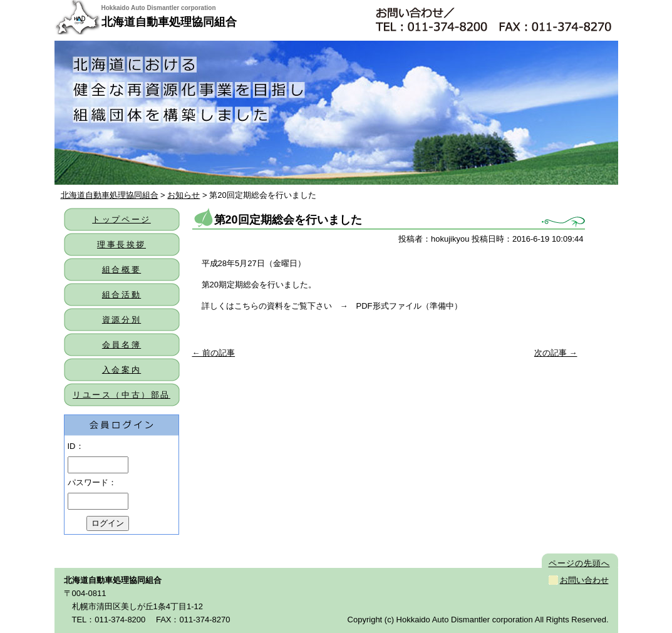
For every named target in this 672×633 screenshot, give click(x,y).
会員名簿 (121, 345)
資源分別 (121, 320)
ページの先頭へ (579, 563)
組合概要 (121, 270)
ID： (76, 446)
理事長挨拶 (121, 244)
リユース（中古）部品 (121, 395)
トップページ (121, 219)
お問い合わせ (584, 580)
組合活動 (121, 295)
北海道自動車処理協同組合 (169, 22)
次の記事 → (556, 353)
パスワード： (92, 482)
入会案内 (121, 370)
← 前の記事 (214, 353)
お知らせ (184, 195)
